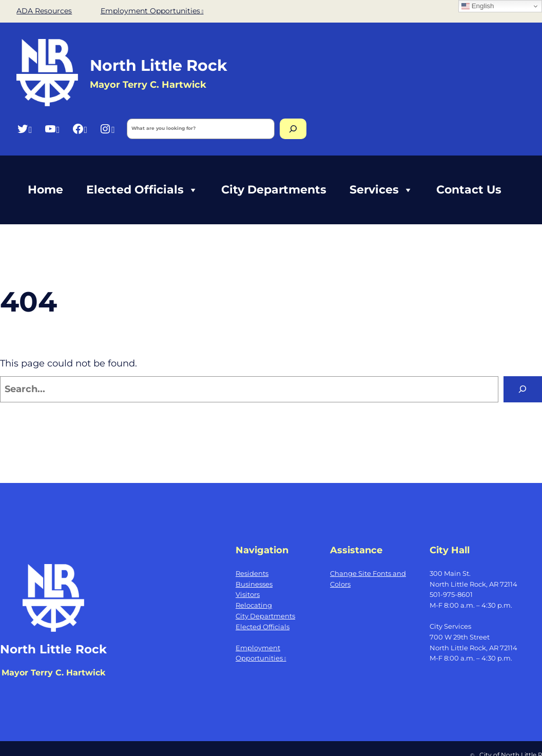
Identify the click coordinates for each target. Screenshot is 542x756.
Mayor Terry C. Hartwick (53, 673)
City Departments (274, 190)
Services (381, 190)
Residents (252, 573)
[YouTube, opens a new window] (52, 129)
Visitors (248, 594)
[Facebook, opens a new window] (80, 129)
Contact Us (469, 190)
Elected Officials (142, 190)
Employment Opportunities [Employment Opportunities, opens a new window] (152, 11)
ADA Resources (44, 11)
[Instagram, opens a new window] (107, 129)
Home (45, 190)
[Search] (293, 129)
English (478, 6)
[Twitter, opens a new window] (24, 129)
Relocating (254, 605)
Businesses (254, 584)
